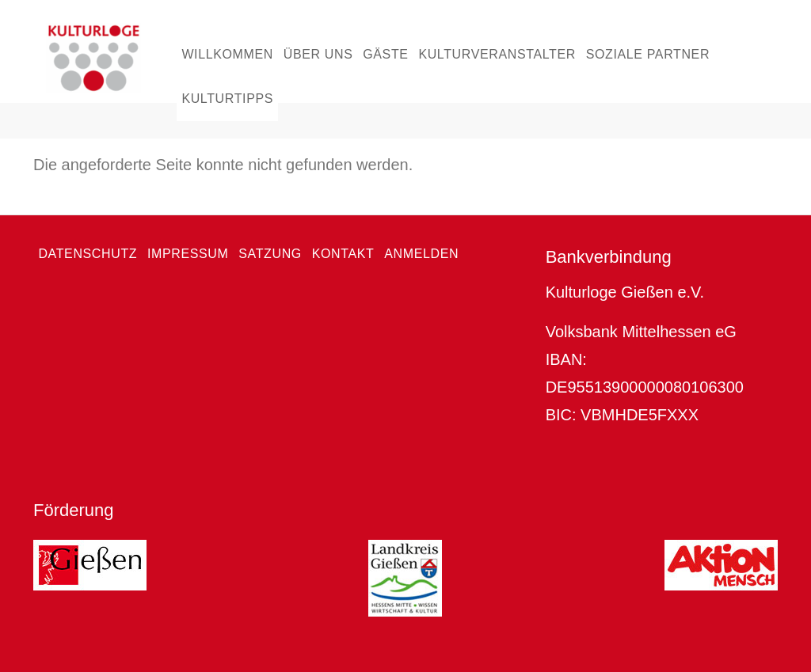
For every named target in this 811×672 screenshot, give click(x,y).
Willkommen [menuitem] (227, 54)
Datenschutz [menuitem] (88, 254)
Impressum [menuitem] (188, 254)
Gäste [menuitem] (385, 54)
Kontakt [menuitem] (343, 254)
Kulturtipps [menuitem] (227, 99)
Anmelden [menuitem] (421, 254)
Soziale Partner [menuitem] (648, 54)
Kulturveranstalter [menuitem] (497, 54)
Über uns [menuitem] (318, 54)
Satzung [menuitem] (270, 254)
